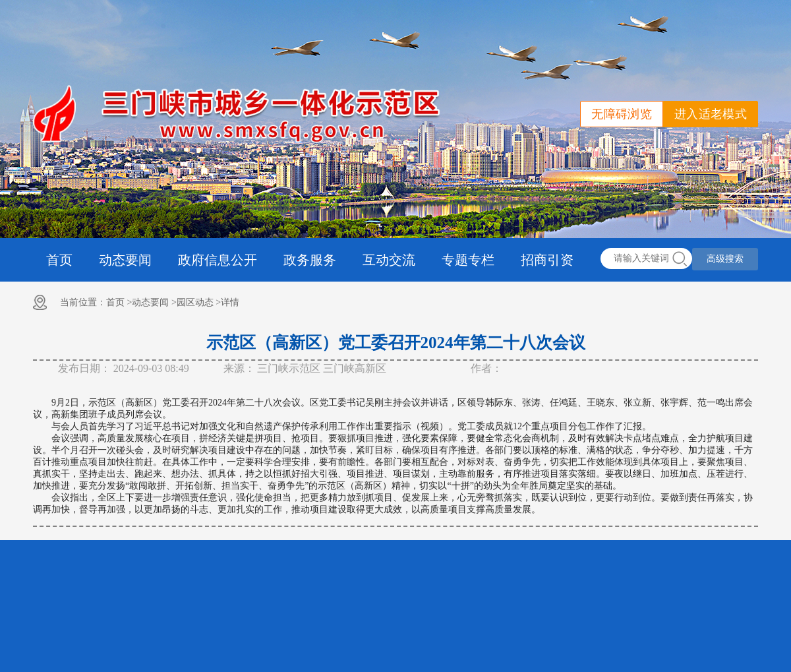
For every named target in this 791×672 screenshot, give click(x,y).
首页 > (119, 302)
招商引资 (547, 260)
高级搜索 (725, 259)
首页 (59, 260)
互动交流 (389, 260)
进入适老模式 (711, 114)
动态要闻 (125, 260)
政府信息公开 (218, 260)
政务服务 (310, 260)
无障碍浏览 (622, 114)
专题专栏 (468, 260)
